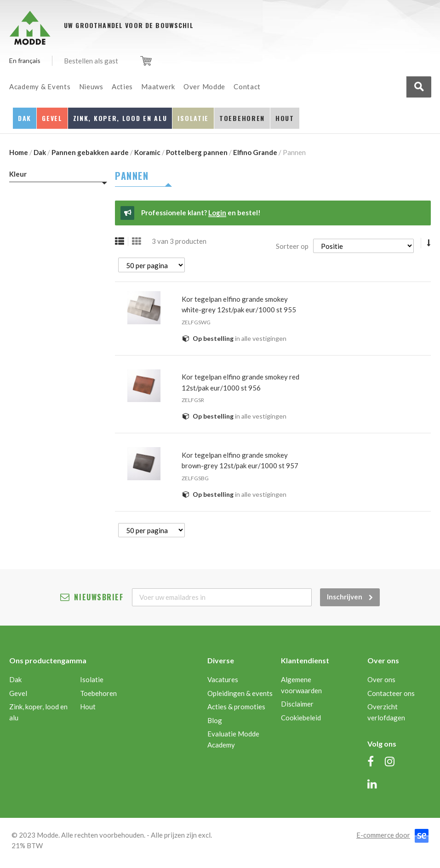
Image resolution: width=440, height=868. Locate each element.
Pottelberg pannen (197, 152)
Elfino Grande (255, 152)
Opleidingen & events (240, 693)
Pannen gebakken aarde (90, 152)
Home (19, 152)
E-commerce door (383, 835)
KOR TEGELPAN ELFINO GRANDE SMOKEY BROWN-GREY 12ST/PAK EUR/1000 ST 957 (240, 460)
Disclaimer (297, 704)
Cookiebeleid (301, 718)
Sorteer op (292, 246)
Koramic (147, 152)
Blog (215, 720)
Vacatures (223, 679)
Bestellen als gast (91, 61)
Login (217, 213)
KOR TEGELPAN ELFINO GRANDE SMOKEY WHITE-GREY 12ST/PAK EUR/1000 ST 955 (239, 305)
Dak (40, 152)
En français (25, 60)
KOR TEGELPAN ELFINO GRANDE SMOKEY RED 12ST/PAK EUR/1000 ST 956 (240, 382)
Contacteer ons (391, 693)
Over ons (381, 679)
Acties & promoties (236, 707)
